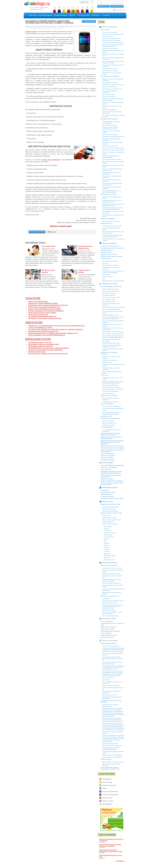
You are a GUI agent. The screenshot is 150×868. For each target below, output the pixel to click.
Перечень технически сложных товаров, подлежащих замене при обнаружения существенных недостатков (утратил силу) (113, 720)
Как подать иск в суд (107, 277)
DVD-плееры (107, 551)
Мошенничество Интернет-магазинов (111, 574)
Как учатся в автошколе (107, 458)
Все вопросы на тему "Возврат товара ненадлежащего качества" (48, 354)
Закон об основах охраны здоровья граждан (113, 762)
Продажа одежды (106, 516)
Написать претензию (61, 15)
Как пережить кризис (106, 416)
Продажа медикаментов (108, 522)
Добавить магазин (117, 6)
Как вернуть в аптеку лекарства (110, 48)
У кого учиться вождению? (108, 456)
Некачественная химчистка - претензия (40, 346)
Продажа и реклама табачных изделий (111, 520)
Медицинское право (106, 759)
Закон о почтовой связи (108, 678)
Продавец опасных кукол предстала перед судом (43, 331)
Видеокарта (107, 547)
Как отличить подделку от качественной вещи (113, 307)
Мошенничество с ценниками (109, 110)
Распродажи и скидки (107, 619)
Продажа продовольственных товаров (111, 504)
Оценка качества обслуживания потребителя (109, 353)
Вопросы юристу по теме (38, 339)
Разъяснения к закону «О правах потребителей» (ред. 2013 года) (48, 305)
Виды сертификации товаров (109, 125)
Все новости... (120, 861)
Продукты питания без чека (37, 352)
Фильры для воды (108, 535)
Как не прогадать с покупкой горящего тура (113, 332)
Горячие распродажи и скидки (109, 635)
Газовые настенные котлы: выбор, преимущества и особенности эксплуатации (111, 851)
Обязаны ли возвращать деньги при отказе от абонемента (46, 311)
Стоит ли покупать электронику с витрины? (113, 334)
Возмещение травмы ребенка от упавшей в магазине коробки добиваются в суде (53, 333)
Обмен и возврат (105, 30)
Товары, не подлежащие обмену (38, 301)
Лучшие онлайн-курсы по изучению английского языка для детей (110, 434)
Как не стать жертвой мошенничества (111, 583)
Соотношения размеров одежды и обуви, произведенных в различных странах (111, 472)
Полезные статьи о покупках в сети (110, 596)
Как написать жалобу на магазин (110, 261)
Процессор (106, 545)
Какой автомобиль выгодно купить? (111, 291)
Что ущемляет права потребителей (110, 76)
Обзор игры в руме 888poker (109, 610)
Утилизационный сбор (108, 393)
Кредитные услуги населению (109, 194)
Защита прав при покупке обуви (38, 314)
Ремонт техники (108, 798)
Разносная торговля (107, 362)
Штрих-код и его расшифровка (109, 467)
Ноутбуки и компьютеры (110, 792)
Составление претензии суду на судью (40, 342)
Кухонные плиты (108, 526)
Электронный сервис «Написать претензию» (112, 248)
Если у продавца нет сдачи (109, 299)
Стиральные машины (109, 537)
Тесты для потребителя (107, 427)
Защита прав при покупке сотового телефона (42, 313)
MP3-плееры (107, 558)
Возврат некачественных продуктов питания (113, 43)
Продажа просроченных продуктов (111, 507)
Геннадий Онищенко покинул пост (111, 315)
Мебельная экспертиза (107, 494)
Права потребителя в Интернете (109, 565)
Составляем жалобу (106, 258)
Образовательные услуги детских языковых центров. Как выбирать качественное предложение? (112, 442)
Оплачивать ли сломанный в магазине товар (113, 85)
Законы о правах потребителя (108, 643)
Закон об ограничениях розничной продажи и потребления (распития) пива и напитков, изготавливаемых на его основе (113, 667)
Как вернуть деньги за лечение (110, 69)
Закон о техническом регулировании (111, 685)
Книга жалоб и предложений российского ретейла (41, 26)
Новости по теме (34, 322)
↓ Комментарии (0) (89, 21)
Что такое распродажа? (107, 621)
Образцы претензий (106, 252)
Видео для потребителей (107, 404)
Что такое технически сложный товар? (112, 387)
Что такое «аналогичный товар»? (110, 385)
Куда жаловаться (106, 275)
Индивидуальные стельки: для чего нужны (112, 446)
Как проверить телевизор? (109, 295)
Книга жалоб (105, 263)
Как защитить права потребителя (109, 119)
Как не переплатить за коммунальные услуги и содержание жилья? (113, 232)
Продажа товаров (106, 502)
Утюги (105, 541)
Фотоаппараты (107, 553)
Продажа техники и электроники (110, 524)
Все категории (107, 804)
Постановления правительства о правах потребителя (111, 701)
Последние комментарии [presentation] (37, 232)
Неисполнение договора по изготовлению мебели (44, 344)
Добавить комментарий (61, 226)
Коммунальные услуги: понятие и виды (112, 226)
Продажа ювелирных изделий (109, 518)
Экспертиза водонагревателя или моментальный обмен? (46, 350)
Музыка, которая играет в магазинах (110, 631)
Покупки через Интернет (108, 563)
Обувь (105, 788)
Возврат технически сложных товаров (111, 40)
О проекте (106, 15)
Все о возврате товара (49, 246)
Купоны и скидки (108, 801)
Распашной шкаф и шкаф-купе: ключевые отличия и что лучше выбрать (110, 845)
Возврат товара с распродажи (108, 627)
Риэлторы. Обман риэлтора (109, 97)
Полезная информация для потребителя (111, 286)
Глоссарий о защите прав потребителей (112, 746)
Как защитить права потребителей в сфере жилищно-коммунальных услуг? (112, 236)
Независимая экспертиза (108, 488)
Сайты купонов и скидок (107, 637)
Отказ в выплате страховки (109, 94)
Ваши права (33, 15)
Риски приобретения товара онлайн (111, 343)
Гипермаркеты (107, 779)
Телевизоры (107, 549)
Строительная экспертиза (107, 496)
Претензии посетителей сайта (109, 254)
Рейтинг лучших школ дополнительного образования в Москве (111, 438)
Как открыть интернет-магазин (110, 603)
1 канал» (104, 410)
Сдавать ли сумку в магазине (109, 87)
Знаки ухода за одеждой (107, 479)
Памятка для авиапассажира (109, 423)
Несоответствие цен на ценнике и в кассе (112, 89)
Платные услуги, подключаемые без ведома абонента (45, 309)
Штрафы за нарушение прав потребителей (112, 481)
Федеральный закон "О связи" (109, 695)
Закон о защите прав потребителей (111, 646)
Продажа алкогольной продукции (110, 511)
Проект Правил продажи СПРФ (110, 744)
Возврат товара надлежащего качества (111, 38)
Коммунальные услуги (107, 223)
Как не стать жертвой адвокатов (110, 134)
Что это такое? (104, 375)
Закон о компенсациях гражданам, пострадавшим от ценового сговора (110, 768)
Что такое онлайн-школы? (108, 454)
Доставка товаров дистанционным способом (113, 601)
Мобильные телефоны (109, 560)
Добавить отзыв (103, 6)
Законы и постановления (108, 641)
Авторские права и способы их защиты (112, 159)
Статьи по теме (33, 298)
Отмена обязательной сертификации (111, 309)
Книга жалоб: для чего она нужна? (111, 265)
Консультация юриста (45, 15)
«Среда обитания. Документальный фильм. (113, 408)
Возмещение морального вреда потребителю (113, 281)
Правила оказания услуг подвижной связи (112, 755)
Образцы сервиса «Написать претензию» (111, 256)
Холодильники (107, 531)
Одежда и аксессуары (109, 785)
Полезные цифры (106, 463)
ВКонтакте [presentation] (52, 232)
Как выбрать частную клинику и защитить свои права (45, 318)
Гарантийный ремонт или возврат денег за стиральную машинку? (49, 348)
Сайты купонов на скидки (107, 629)
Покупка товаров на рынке (109, 301)
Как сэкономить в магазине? (109, 293)
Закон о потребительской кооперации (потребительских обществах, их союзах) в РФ (113, 658)
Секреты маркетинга (106, 633)
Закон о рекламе (106, 680)
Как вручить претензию (107, 250)
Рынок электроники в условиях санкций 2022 (113, 448)
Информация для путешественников (110, 418)
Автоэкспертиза (105, 490)
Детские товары (107, 782)
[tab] (37, 232)
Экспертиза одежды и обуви (108, 492)
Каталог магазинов (84, 15)
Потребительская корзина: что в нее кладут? (113, 389)
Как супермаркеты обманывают (110, 83)
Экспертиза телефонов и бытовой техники (112, 499)
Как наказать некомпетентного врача (111, 221)
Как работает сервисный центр (110, 360)
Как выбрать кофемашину (107, 460)
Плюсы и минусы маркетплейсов (110, 616)
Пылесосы (106, 539)
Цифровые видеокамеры (110, 556)
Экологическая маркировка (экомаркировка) (112, 465)
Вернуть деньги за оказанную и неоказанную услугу (44, 307)
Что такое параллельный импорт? (110, 391)
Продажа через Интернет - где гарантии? (112, 568)
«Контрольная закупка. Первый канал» (112, 406)
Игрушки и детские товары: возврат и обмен (113, 34)
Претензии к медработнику (108, 219)
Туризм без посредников (108, 421)
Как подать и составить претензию (110, 246)
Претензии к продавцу (108, 243)
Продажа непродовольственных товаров (111, 513)
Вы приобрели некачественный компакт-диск (42, 316)
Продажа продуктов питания (109, 509)
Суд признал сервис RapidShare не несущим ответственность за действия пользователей (56, 329)
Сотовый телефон (31, 32)
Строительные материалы (111, 795)
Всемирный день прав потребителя (111, 402)
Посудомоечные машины (110, 533)
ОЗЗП (104, 279)
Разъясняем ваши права (66, 26)
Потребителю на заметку (108, 284)
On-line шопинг (106, 599)
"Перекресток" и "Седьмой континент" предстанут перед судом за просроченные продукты (56, 326)
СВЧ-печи (106, 529)
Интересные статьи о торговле (109, 395)
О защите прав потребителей (51, 160)
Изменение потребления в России (110, 289)
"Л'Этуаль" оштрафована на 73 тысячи (40, 327)
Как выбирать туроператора (109, 425)
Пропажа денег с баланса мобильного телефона (43, 303)
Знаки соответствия (106, 469)
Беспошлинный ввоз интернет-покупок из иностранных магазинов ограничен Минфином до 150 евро (112, 606)
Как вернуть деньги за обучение (110, 71)
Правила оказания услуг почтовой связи (112, 757)
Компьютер (106, 543)
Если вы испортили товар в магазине (111, 297)
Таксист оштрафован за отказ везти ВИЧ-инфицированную (47, 335)
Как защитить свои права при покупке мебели (113, 148)
